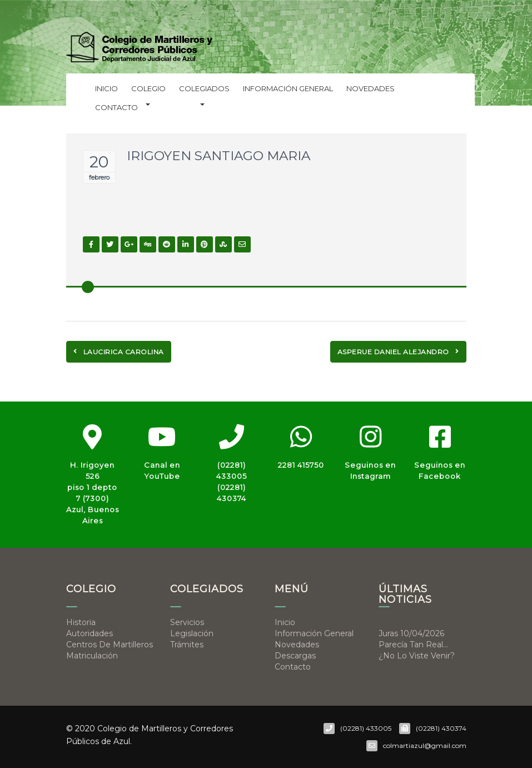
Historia (81, 622)
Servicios (187, 622)
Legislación (192, 633)
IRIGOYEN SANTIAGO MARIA (218, 156)
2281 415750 (301, 465)
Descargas (295, 656)
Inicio (106, 88)
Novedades (371, 88)
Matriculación (92, 656)
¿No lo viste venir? (417, 656)
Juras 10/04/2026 (411, 633)
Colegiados (204, 91)
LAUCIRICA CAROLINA (119, 352)
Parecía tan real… (413, 645)
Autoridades (90, 633)
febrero (99, 177)
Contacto (116, 107)
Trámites (187, 645)
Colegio (148, 91)
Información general (288, 88)
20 (99, 162)
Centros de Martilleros (110, 645)
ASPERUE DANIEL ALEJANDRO (398, 352)
